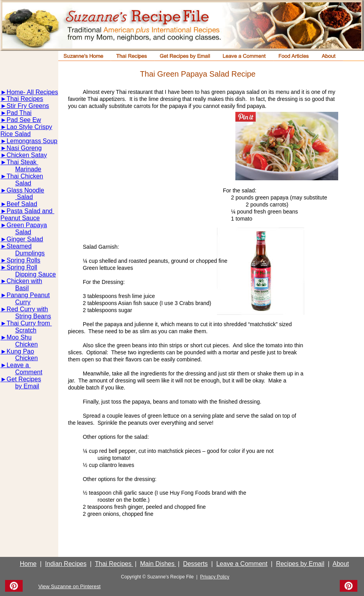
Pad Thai (19, 113)
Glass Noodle (25, 190)
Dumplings (30, 253)
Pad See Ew (24, 120)
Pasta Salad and (30, 211)
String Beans (33, 316)
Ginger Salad (25, 239)
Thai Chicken (25, 176)
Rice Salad (15, 134)
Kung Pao (20, 351)
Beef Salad (22, 204)
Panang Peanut (28, 295)
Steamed (19, 246)
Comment (29, 372)
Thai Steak (22, 162)
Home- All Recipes (32, 92)
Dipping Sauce (36, 274)
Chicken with (24, 281)
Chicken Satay (27, 155)
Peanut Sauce (20, 218)
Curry (23, 302)
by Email (27, 386)
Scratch (26, 330)
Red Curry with (27, 309)
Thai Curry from (29, 323)
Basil (22, 288)
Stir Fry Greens (28, 106)
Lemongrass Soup (32, 141)
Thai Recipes (25, 99)
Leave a (19, 365)
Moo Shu (19, 337)
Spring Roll (22, 267)
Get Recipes (24, 379)
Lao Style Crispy (30, 127)
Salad (23, 183)
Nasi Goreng (24, 148)
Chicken (27, 344)
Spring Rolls (23, 260)
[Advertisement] (148, 174)
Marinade (28, 169)
